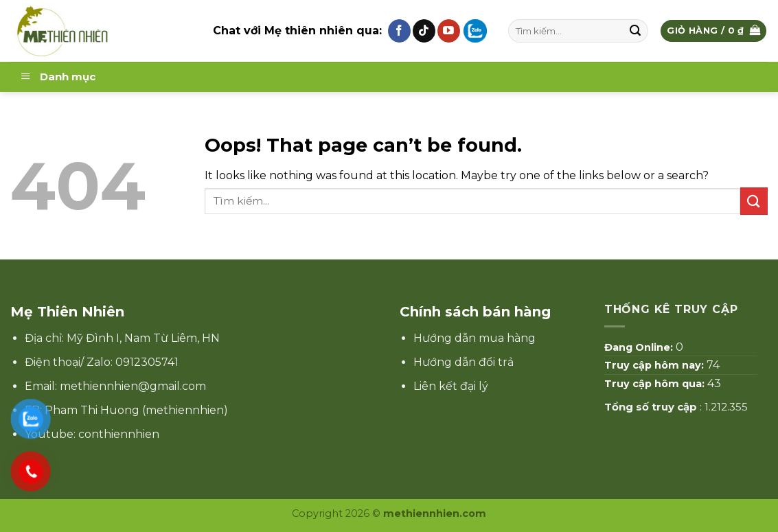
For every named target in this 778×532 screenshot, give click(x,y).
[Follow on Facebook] (399, 31)
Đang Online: (640, 347)
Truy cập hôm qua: (656, 384)
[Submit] (636, 31)
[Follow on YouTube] (449, 31)
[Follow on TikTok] (424, 31)
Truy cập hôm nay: (655, 365)
